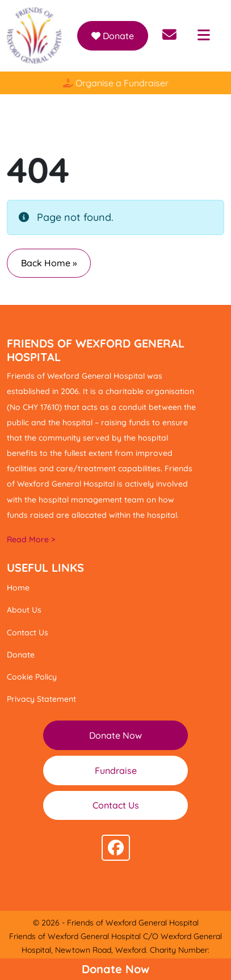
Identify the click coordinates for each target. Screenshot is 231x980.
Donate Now (115, 969)
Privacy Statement (41, 699)
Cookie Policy (32, 677)
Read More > (31, 539)
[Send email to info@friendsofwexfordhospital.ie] (169, 36)
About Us (24, 610)
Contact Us (28, 633)
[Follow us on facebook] (116, 848)
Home (18, 588)
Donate (113, 36)
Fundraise (116, 770)
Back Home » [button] (49, 263)
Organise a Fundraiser (116, 83)
